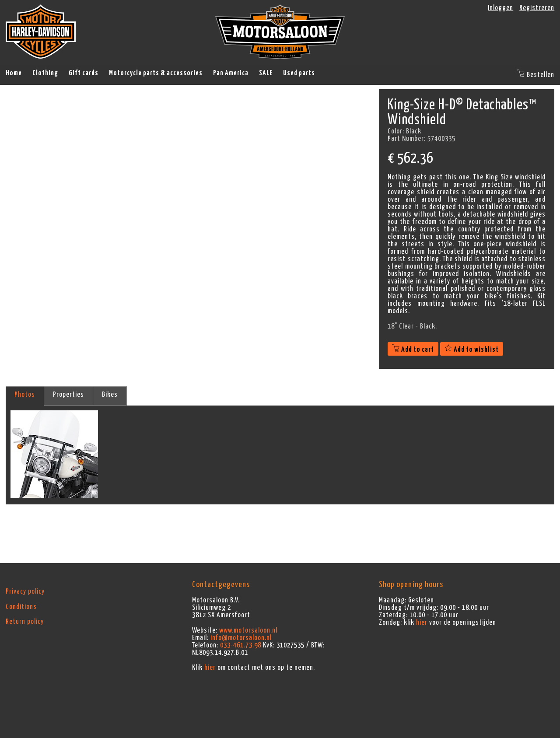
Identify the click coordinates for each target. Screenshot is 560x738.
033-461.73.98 (241, 645)
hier (210, 668)
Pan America (231, 73)
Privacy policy (25, 591)
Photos (25, 395)
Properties (68, 395)
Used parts (299, 73)
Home (14, 73)
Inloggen (500, 8)
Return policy (25, 622)
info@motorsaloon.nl (241, 638)
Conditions (21, 607)
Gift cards (84, 73)
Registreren (537, 8)
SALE (266, 73)
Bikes (110, 395)
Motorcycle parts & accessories (156, 73)
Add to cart (413, 350)
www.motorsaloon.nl (248, 630)
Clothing (45, 73)
